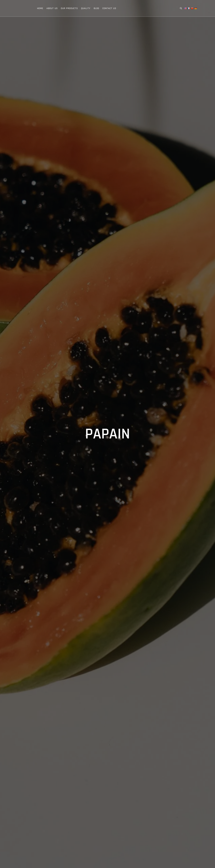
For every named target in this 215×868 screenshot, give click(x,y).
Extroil (20, 8)
